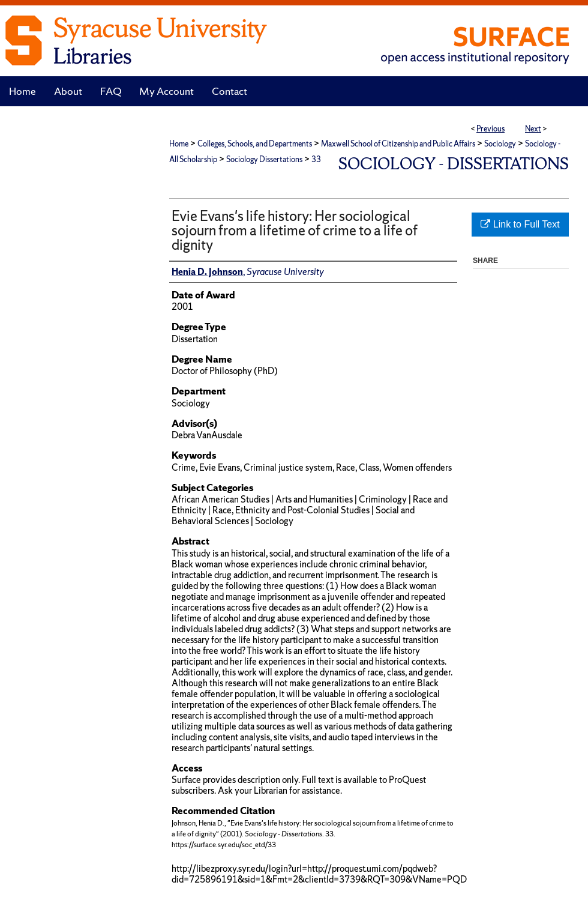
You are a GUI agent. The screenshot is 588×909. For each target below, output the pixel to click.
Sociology (500, 144)
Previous (490, 129)
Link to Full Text (520, 224)
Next (533, 129)
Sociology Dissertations (264, 159)
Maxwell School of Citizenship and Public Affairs (398, 144)
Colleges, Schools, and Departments (255, 144)
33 (316, 159)
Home (179, 144)
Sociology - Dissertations (454, 164)
